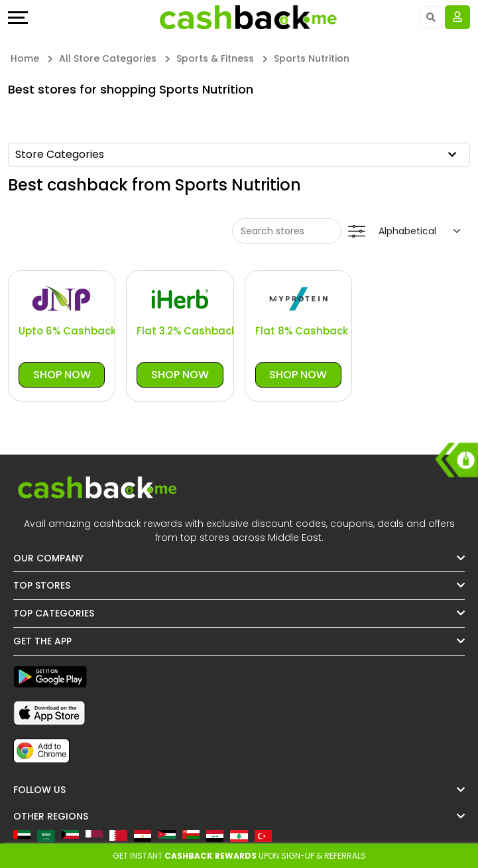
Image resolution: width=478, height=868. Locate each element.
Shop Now (62, 375)
